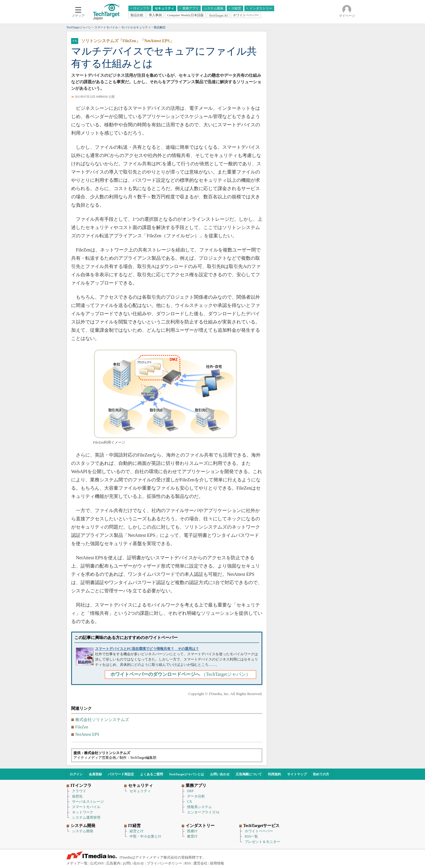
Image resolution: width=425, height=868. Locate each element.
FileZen (82, 727)
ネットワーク (83, 812)
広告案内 (113, 863)
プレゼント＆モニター (262, 842)
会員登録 (95, 774)
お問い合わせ (220, 774)
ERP (190, 791)
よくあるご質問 (152, 774)
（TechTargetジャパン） (180, 674)
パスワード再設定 (121, 774)
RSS (188, 863)
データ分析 (196, 796)
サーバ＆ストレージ (88, 802)
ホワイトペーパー (259, 831)
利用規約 (274, 774)
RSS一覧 (251, 836)
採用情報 (217, 863)
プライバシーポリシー (164, 863)
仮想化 (77, 796)
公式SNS (97, 863)
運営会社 (200, 863)
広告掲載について (249, 774)
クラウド (79, 791)
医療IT (192, 831)
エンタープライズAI (203, 812)
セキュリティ (140, 791)
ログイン (76, 774)
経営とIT (137, 831)
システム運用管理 (86, 818)
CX (190, 802)
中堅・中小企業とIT (145, 836)
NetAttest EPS (87, 734)
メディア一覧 (77, 863)
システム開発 (83, 831)
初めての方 (321, 774)
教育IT (192, 836)
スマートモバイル (86, 807)
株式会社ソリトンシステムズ (102, 720)
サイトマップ (297, 774)
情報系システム (200, 807)
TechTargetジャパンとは (187, 774)
